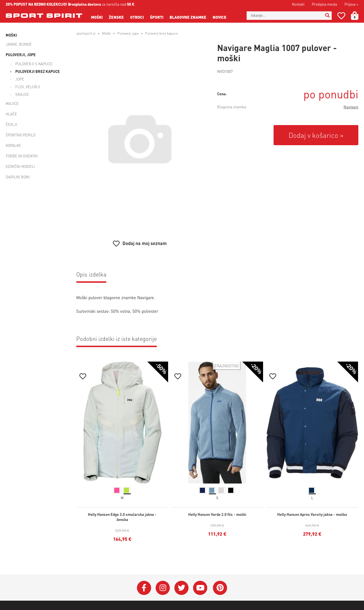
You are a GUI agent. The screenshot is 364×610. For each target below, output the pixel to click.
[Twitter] (181, 588)
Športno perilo (21, 135)
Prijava (351, 4)
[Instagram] (163, 588)
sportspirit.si (86, 33)
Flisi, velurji (28, 87)
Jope (20, 79)
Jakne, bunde (19, 44)
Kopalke (13, 145)
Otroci (137, 17)
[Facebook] (144, 588)
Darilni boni (18, 177)
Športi (157, 17)
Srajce (22, 94)
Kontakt (298, 4)
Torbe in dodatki (22, 156)
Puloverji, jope (21, 55)
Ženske (116, 17)
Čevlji (11, 124)
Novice (220, 17)
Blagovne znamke (188, 17)
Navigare (351, 107)
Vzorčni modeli (20, 166)
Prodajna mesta (324, 4)
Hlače (11, 114)
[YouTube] (200, 588)
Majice (12, 103)
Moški (97, 17)
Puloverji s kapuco (34, 64)
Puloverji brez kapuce (38, 71)
